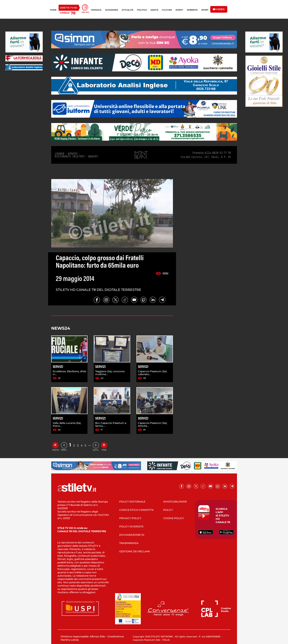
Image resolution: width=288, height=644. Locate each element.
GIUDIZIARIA (112, 10)
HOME (53, 10)
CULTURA (167, 10)
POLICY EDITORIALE (132, 502)
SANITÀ (154, 10)
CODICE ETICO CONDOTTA (136, 510)
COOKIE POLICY (174, 518)
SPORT (205, 10)
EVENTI (179, 10)
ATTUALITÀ (128, 10)
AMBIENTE (192, 10)
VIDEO (219, 9)
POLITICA (142, 10)
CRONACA (96, 10)
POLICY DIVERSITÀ (131, 526)
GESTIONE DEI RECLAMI (135, 551)
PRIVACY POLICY (130, 518)
